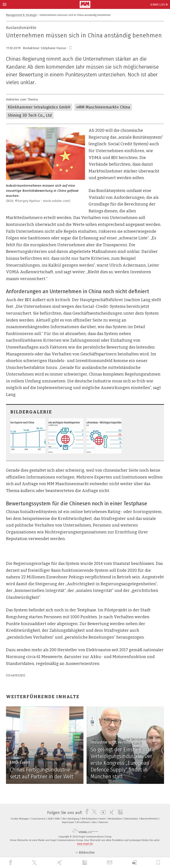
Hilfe (58, 819)
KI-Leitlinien (84, 822)
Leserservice (39, 819)
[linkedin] (85, 863)
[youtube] (102, 813)
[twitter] (35, 863)
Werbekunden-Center (94, 819)
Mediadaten (115, 819)
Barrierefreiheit (150, 819)
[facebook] (11, 863)
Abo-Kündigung (71, 819)
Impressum (68, 822)
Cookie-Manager (20, 819)
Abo (95, 822)
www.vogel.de (85, 844)
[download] (134, 863)
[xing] (60, 863)
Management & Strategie (21, 15)
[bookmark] (70, 48)
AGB (51, 819)
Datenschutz (132, 819)
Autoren (104, 822)
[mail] (110, 863)
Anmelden (159, 5)
